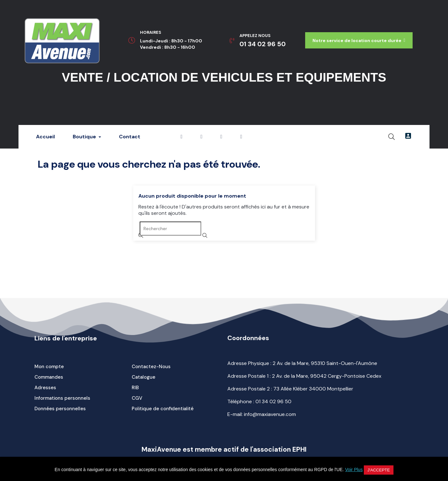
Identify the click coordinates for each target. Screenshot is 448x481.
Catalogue (143, 377)
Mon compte (49, 367)
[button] (359, 40)
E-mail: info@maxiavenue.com (262, 414)
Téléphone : (259, 401)
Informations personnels (62, 398)
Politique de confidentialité (163, 409)
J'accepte (378, 470)
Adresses (45, 388)
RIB (135, 388)
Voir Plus (354, 470)
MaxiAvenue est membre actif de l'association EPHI (224, 449)
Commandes (49, 377)
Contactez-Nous (151, 367)
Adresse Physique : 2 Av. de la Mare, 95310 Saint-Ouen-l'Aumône (302, 363)
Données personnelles (60, 409)
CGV (137, 398)
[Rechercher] (170, 229)
